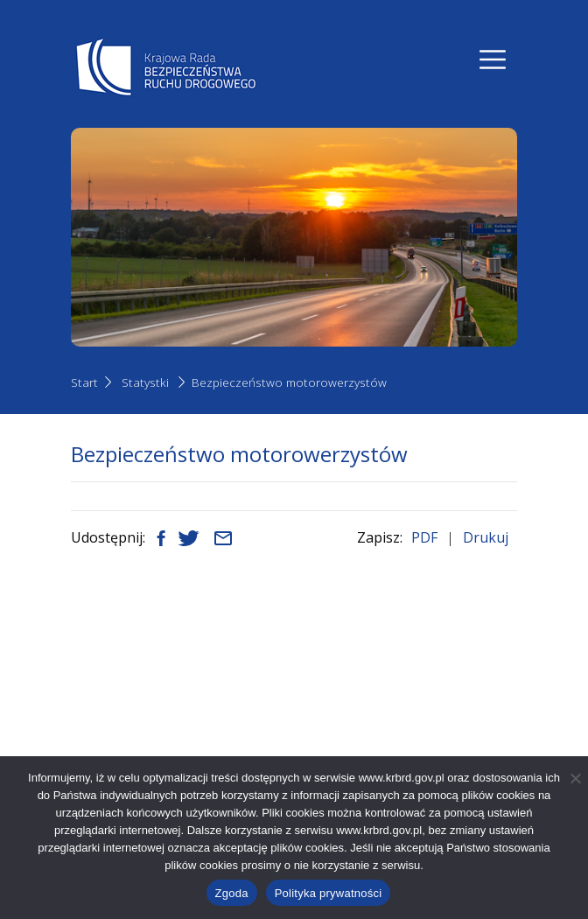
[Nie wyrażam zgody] (575, 778)
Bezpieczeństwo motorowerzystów (289, 382)
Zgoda (232, 893)
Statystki (145, 382)
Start (84, 382)
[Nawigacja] (493, 60)
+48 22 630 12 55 (161, 744)
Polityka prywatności (329, 893)
